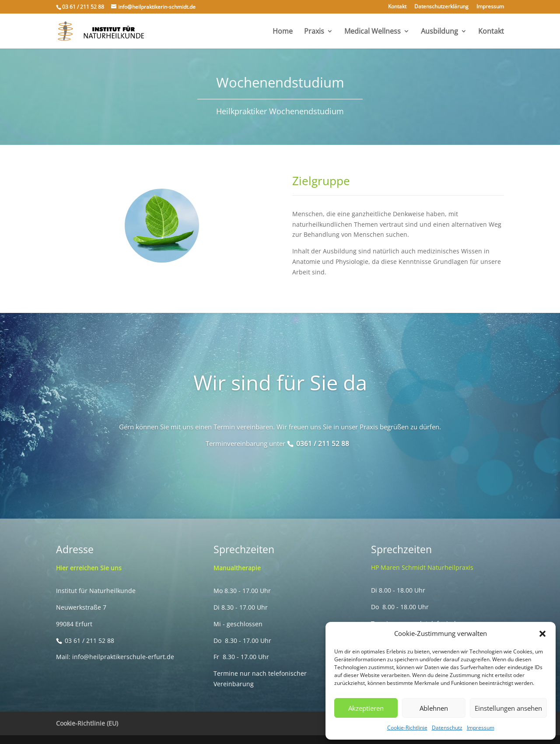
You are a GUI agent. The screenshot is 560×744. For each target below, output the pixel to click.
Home (283, 32)
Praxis (314, 32)
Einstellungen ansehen (508, 708)
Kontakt (397, 7)
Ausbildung (439, 32)
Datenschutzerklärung (441, 7)
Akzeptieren (366, 708)
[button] (542, 634)
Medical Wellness (373, 32)
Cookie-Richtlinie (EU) (87, 723)
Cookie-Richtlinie (407, 728)
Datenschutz (447, 728)
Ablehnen (434, 708)
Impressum (481, 728)
